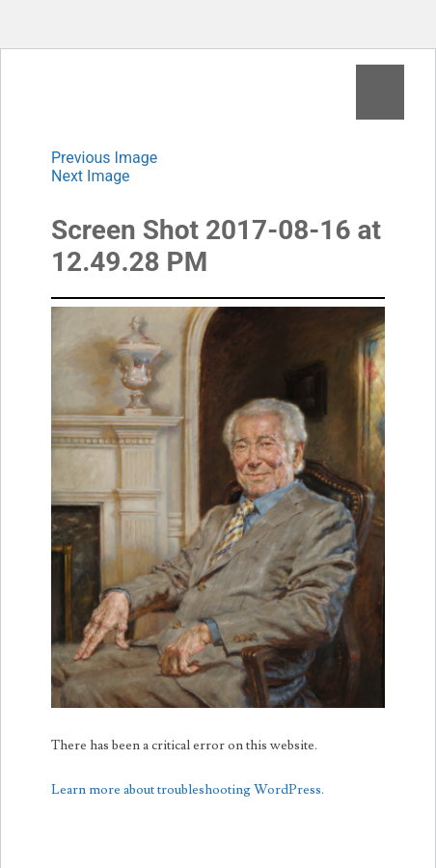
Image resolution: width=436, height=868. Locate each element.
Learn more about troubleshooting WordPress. (188, 790)
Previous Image (104, 158)
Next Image (91, 176)
